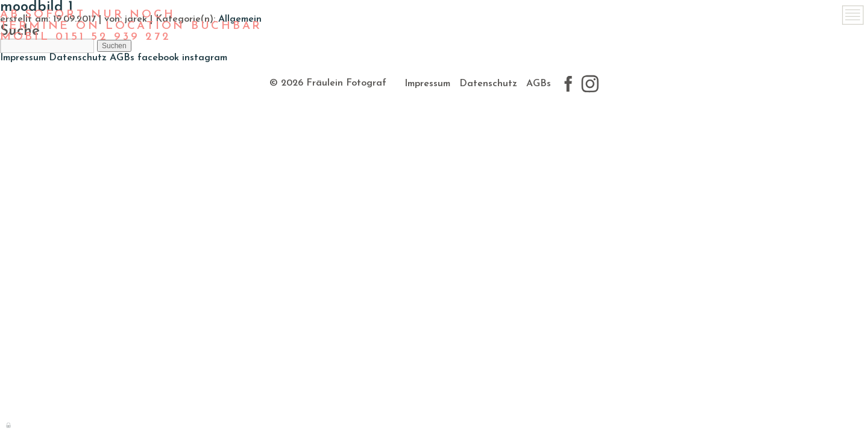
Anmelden (9, 424)
